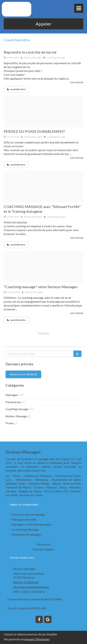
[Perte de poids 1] (43, 111)
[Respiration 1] (43, 186)
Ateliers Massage (16, 416)
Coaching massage (17, 409)
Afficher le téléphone (26, 582)
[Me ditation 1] (43, 267)
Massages (12, 395)
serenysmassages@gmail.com (31, 587)
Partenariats (13, 402)
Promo (10, 423)
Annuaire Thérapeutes (37, 639)
